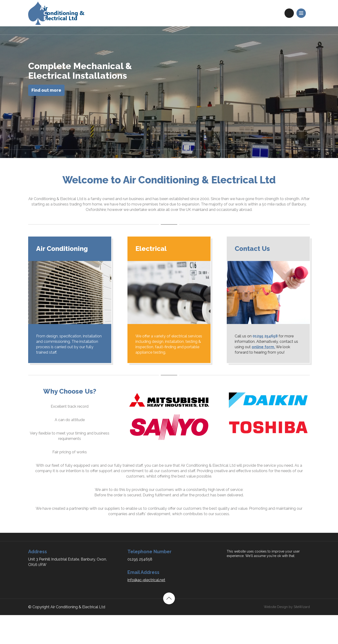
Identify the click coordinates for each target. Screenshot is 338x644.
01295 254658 (289, 13)
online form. (263, 347)
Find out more (46, 90)
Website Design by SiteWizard (287, 607)
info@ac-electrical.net (146, 580)
